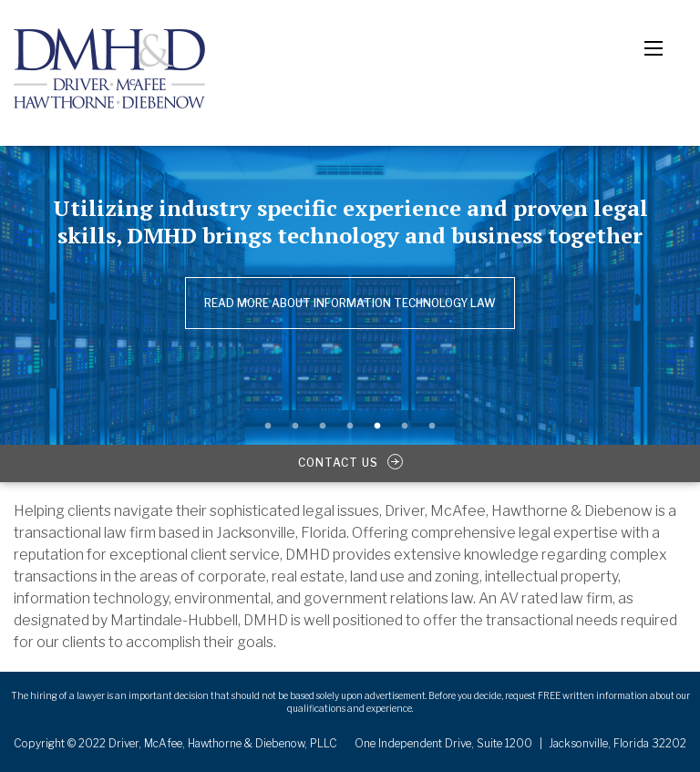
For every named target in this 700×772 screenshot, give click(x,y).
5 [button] (377, 427)
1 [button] (268, 427)
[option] (350, 285)
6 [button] (405, 427)
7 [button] (432, 427)
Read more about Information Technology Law (350, 303)
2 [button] (295, 427)
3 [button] (323, 427)
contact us (350, 463)
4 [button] (350, 427)
